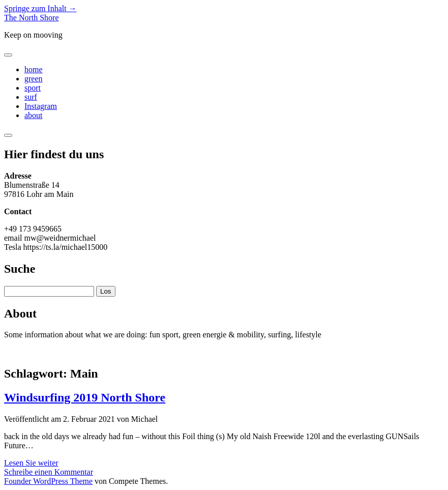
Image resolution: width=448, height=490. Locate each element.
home (34, 69)
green (34, 79)
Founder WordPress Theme (48, 481)
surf (31, 97)
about (34, 115)
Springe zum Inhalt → (40, 8)
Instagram (41, 106)
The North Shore (32, 18)
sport (33, 88)
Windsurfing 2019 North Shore (85, 397)
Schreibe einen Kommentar (49, 472)
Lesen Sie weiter (31, 463)
